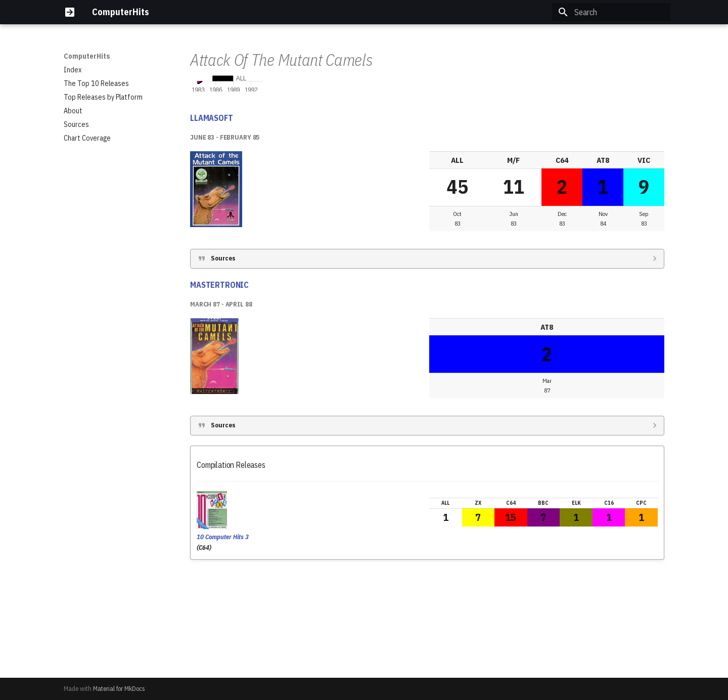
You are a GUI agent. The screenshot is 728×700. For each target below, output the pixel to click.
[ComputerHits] (70, 12)
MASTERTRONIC (219, 390)
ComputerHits (87, 56)
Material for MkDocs (119, 689)
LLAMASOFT (212, 224)
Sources (223, 364)
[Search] (611, 12)
